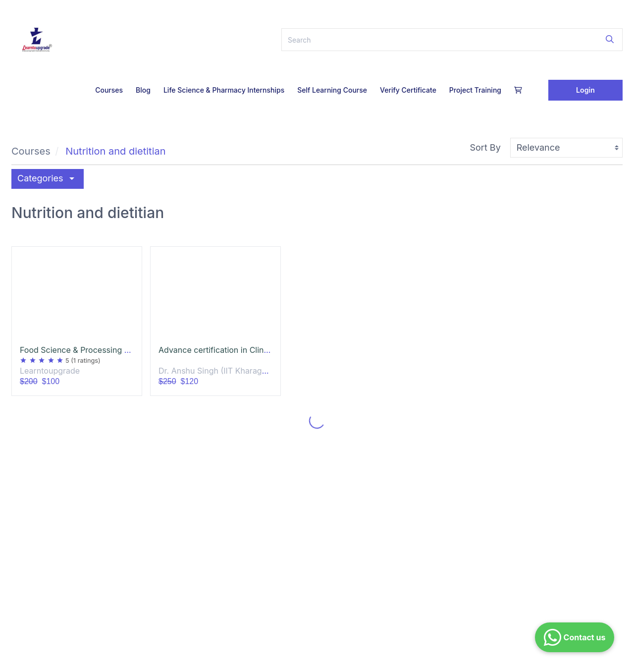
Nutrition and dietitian (115, 151)
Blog (143, 90)
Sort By (485, 147)
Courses (109, 90)
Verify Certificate (408, 90)
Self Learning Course (332, 90)
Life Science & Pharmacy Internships (224, 90)
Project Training (475, 90)
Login (585, 90)
